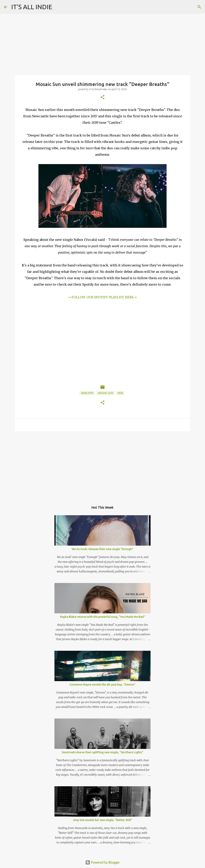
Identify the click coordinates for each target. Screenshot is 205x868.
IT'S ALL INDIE (32, 7)
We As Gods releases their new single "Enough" (102, 549)
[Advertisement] (102, 465)
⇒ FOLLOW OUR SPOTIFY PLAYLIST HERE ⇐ (103, 297)
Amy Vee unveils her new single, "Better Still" (103, 820)
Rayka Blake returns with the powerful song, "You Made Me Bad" (103, 617)
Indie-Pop (87, 393)
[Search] (199, 7)
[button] (102, 97)
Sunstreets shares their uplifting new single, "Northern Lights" (102, 752)
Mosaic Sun (106, 393)
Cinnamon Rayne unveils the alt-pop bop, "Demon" (102, 685)
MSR (120, 393)
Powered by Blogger (102, 862)
